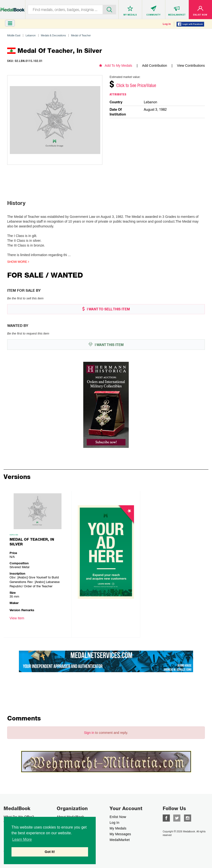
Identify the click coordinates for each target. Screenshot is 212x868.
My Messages (120, 834)
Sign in (89, 733)
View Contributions (191, 66)
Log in (167, 24)
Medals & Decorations (53, 35)
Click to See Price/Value (136, 85)
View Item (17, 618)
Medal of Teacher (81, 35)
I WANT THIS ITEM (106, 344)
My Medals (118, 828)
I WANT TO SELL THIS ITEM (106, 309)
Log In (114, 823)
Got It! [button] (50, 852)
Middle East (14, 35)
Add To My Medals (116, 66)
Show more (18, 262)
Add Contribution (155, 66)
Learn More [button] (22, 839)
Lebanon (31, 35)
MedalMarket (120, 840)
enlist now (118, 817)
